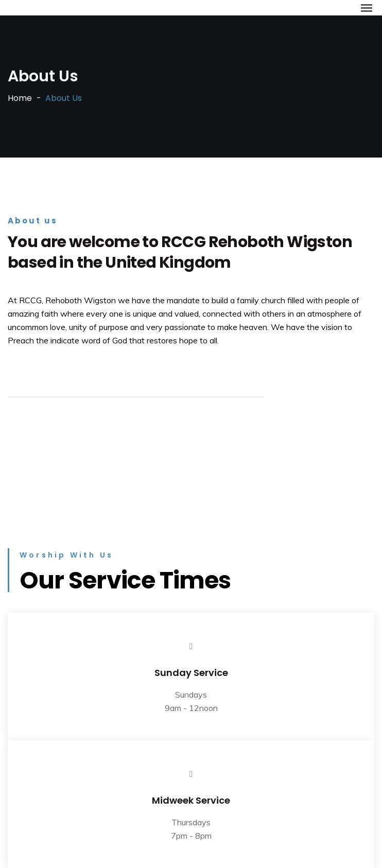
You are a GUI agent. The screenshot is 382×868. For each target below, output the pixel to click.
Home (20, 98)
